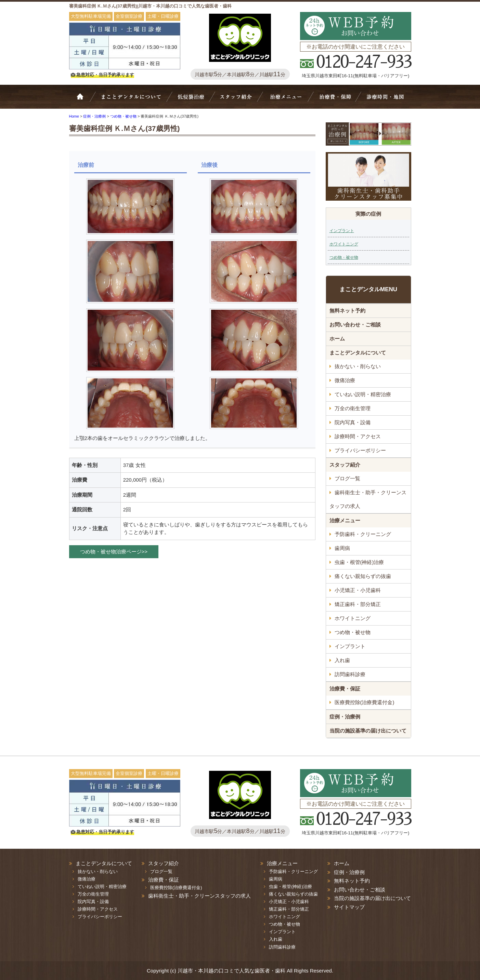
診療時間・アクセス (358, 436)
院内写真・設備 (353, 422)
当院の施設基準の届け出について (368, 731)
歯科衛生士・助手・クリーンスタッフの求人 (368, 499)
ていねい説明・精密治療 (363, 394)
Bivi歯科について (134, 100)
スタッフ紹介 (239, 100)
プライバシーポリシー (360, 450)
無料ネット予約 (347, 311)
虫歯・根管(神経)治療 (359, 562)
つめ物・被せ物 (344, 257)
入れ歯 (342, 660)
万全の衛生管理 (353, 408)
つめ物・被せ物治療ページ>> (114, 552)
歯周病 (342, 548)
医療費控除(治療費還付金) (365, 702)
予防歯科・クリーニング (363, 534)
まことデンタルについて (358, 353)
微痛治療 (345, 380)
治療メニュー (287, 100)
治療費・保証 (335, 100)
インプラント (342, 231)
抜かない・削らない (191, 100)
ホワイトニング (344, 244)
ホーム (85, 100)
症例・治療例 (345, 717)
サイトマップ (349, 907)
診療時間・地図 (385, 100)
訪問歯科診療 (350, 674)
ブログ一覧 (347, 478)
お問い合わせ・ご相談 (355, 325)
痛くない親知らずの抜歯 (363, 576)
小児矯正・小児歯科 (358, 590)
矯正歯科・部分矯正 (358, 604)
